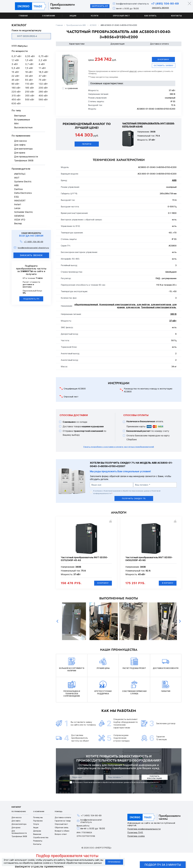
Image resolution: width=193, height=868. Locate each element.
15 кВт (15, 72)
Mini (16, 123)
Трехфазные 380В (24, 161)
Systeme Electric (23, 182)
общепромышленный (86, 305)
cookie (31, 860)
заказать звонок (31, 255)
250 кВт (30, 92)
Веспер (18, 223)
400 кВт (43, 96)
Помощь (59, 812)
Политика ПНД (135, 833)
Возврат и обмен (62, 831)
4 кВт (42, 64)
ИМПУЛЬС (20, 174)
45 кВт (15, 80)
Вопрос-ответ (61, 834)
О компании (49, 16)
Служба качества (41, 838)
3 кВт (15, 64)
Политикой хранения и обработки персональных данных (127, 491)
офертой (133, 71)
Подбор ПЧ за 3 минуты (163, 865)
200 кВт (43, 88)
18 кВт (29, 72)
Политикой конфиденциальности (145, 782)
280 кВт (43, 92)
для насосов (133, 307)
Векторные (20, 116)
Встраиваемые (22, 120)
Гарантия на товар (63, 821)
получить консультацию (155, 777)
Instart (18, 204)
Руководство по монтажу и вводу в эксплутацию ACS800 (148, 390)
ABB (16, 185)
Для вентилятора (23, 149)
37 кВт (43, 76)
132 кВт (43, 84)
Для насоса (20, 141)
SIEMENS (19, 216)
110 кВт (29, 84)
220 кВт (16, 92)
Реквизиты (38, 841)
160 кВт (16, 88)
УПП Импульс (20, 46)
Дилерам (37, 831)
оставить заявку (164, 65)
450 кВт (16, 100)
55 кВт (29, 80)
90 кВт (15, 84)
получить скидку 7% (134, 498)
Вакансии (37, 834)
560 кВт (43, 100)
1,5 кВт (29, 60)
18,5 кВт (44, 72)
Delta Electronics (23, 193)
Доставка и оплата (159, 44)
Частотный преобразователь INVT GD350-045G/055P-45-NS (149, 559)
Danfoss (18, 189)
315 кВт (16, 96)
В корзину (163, 59)
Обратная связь (62, 828)
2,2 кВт (43, 60)
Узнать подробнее (119, 447)
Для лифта (20, 145)
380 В (173, 314)
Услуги (94, 16)
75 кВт (42, 80)
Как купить (150, 16)
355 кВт (30, 96)
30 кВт (29, 76)
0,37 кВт (17, 56)
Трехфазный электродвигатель (158, 307)
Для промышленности (26, 157)
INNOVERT (20, 201)
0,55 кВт (30, 56)
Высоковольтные (23, 127)
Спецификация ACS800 (75, 389)
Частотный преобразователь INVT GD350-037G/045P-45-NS (148, 125)
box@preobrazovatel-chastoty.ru (131, 4)
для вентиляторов (161, 305)
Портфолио (38, 821)
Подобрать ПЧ (31, 299)
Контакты (176, 16)
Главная (23, 16)
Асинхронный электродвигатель (117, 305)
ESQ (16, 197)
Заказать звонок (160, 8)
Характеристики (77, 44)
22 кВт (15, 76)
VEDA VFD (20, 220)
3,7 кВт (29, 64)
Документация (117, 44)
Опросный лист (121, 16)
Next (180, 621)
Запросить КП (98, 6)
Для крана (20, 153)
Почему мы (38, 818)
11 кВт (42, 68)
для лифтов (143, 305)
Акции (73, 16)
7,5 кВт (29, 68)
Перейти (87, 144)
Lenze (17, 208)
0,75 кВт (44, 56)
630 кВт (16, 103)
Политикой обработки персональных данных (78, 863)
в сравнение (72, 88)
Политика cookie (136, 836)
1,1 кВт (15, 60)
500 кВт (30, 100)
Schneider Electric (24, 212)
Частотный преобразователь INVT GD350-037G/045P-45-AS (84, 559)
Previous (57, 621)
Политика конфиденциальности (144, 829)
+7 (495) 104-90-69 (164, 4)
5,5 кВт (16, 68)
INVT (17, 178)
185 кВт (30, 88)
